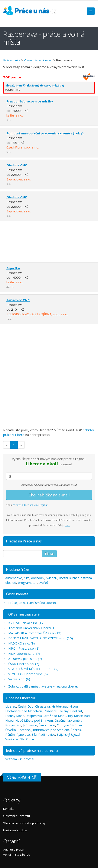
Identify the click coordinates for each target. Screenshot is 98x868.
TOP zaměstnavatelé (23, 614)
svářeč (43, 583)
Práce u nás (12, 60)
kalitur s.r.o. (15, 115)
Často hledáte (17, 594)
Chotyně (63, 725)
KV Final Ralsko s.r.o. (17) (26, 623)
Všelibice (12, 739)
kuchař (74, 578)
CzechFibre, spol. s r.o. (23, 147)
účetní (63, 578)
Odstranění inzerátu (17, 816)
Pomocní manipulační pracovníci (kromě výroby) (45, 133)
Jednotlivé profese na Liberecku (32, 750)
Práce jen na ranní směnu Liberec (32, 603)
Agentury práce (13, 849)
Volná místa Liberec (38, 60)
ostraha (86, 578)
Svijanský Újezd (68, 734)
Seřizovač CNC (18, 300)
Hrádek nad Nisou (65, 706)
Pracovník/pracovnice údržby (30, 101)
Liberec (11, 706)
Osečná (60, 720)
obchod (11, 583)
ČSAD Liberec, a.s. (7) (24, 664)
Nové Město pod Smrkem (34, 720)
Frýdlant (76, 711)
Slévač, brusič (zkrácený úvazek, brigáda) (35, 85)
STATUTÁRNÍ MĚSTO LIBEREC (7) (33, 669)
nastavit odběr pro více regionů (30, 505)
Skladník (52, 578)
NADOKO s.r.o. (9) (22, 643)
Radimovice (47, 734)
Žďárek (76, 730)
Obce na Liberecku (21, 698)
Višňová (76, 725)
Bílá (34, 734)
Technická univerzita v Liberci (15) (33, 628)
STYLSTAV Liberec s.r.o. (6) (28, 674)
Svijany (64, 711)
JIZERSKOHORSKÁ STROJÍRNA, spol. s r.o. (37, 314)
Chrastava (43, 706)
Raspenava (34, 716)
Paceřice (24, 730)
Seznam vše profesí (20, 759)
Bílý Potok (27, 739)
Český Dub (26, 706)
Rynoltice (23, 734)
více (68, 525)
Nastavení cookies (15, 830)
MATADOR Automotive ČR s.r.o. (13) (35, 633)
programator (27, 583)
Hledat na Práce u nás (24, 541)
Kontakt (8, 809)
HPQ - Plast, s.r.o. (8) (24, 648)
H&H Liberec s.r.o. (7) (24, 653)
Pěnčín (10, 734)
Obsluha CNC (17, 165)
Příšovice (50, 711)
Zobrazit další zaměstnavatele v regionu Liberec (43, 686)
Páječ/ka (13, 268)
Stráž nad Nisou (55, 716)
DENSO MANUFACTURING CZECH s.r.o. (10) (41, 638)
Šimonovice (47, 725)
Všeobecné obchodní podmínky (24, 823)
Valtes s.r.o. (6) (19, 679)
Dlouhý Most (15, 716)
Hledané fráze (17, 569)
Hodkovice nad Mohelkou (24, 711)
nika (27, 578)
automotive (14, 578)
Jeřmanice (30, 725)
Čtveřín (11, 730)
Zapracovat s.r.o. (19, 179)
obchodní (38, 578)
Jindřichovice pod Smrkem (50, 730)
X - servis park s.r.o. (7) (25, 659)
